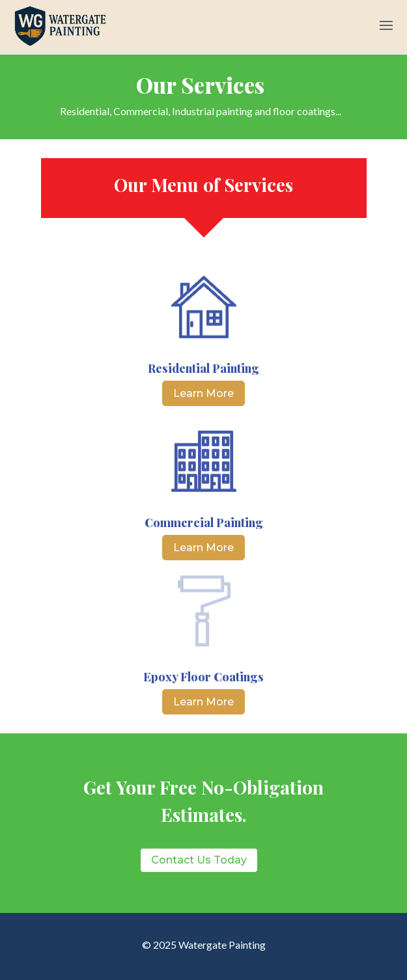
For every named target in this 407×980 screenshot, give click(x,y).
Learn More (203, 393)
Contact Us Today (199, 860)
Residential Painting (203, 368)
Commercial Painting (204, 523)
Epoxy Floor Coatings (203, 677)
